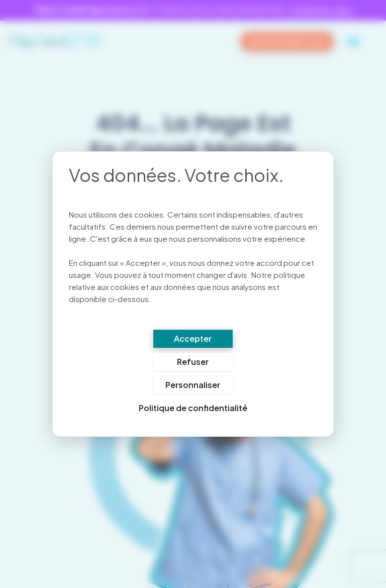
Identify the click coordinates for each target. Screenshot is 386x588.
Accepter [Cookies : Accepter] (193, 339)
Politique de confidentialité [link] (193, 408)
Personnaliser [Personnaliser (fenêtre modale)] (193, 385)
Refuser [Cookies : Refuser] (193, 362)
